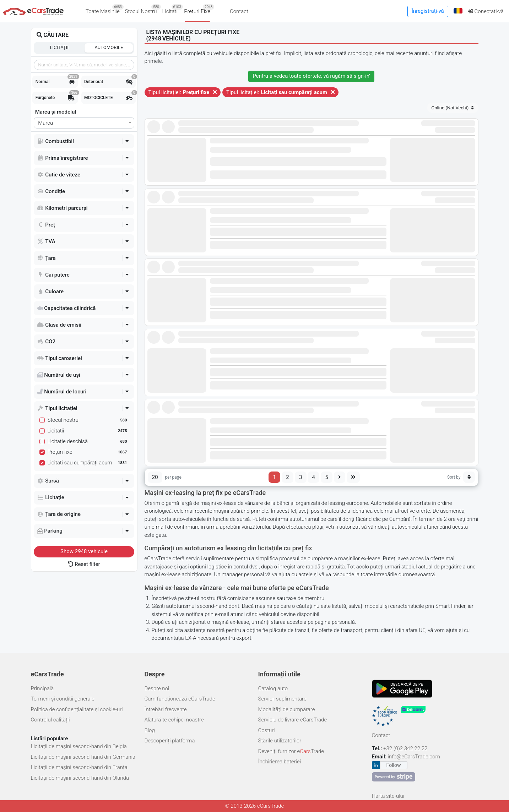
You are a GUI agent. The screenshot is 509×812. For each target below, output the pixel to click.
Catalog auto (273, 688)
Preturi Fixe (198, 9)
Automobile (109, 47)
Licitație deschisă (88, 441)
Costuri (267, 730)
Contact (239, 11)
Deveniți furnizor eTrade (291, 751)
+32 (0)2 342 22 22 (406, 748)
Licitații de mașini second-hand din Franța (79, 767)
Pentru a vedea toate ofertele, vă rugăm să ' (311, 76)
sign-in (361, 76)
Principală (42, 688)
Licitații (59, 47)
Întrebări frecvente (166, 709)
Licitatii (172, 9)
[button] (458, 11)
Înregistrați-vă (428, 11)
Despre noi (157, 688)
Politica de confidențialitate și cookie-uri (77, 709)
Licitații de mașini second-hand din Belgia (79, 746)
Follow (394, 765)
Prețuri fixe (88, 452)
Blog (150, 730)
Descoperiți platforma (170, 741)
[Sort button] (469, 477)
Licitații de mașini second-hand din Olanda (80, 778)
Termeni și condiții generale (63, 699)
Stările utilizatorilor (280, 741)
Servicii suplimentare (282, 699)
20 (155, 477)
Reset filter (84, 564)
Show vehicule (84, 551)
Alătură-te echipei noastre (174, 720)
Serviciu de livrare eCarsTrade (293, 720)
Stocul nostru (88, 420)
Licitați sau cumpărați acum (88, 463)
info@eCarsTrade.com (414, 757)
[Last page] (353, 477)
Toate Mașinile (104, 9)
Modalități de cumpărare (287, 709)
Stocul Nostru (142, 9)
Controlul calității (50, 720)
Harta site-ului (388, 796)
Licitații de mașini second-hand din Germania (83, 757)
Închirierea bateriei (280, 762)
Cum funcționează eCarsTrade (180, 699)
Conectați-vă (486, 11)
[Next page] (340, 477)
